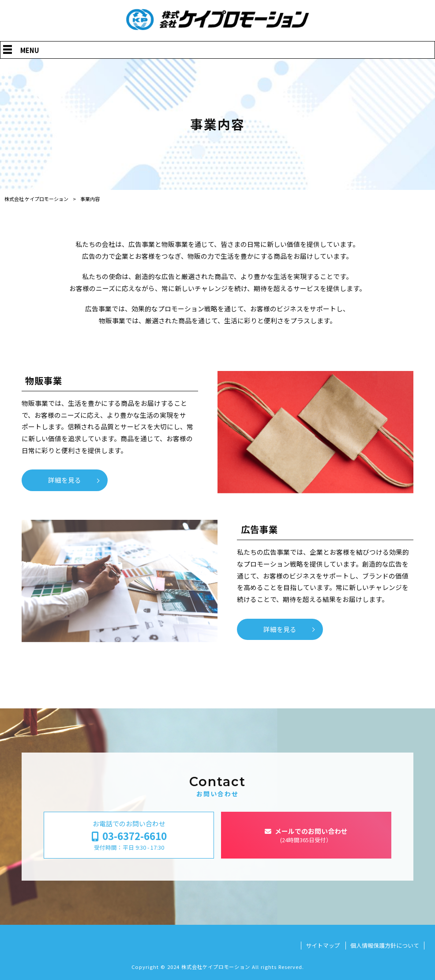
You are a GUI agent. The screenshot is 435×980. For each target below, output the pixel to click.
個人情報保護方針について (385, 946)
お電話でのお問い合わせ (129, 835)
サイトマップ (323, 946)
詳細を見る (65, 480)
